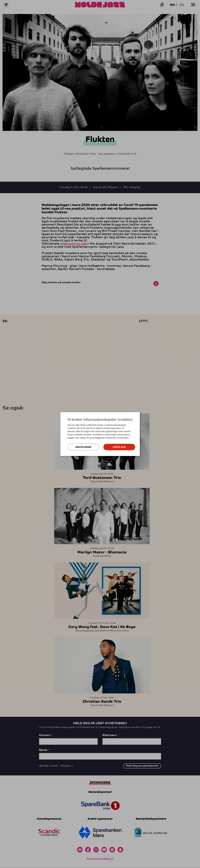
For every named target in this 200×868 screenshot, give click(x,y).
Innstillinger (83, 447)
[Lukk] (139, 414)
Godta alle (119, 447)
